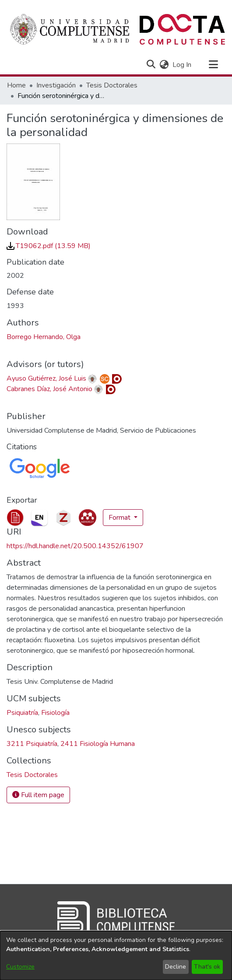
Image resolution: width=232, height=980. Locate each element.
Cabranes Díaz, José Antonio (49, 389)
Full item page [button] (38, 795)
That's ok (207, 967)
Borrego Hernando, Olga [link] (44, 337)
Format (120, 518)
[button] (151, 65)
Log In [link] (182, 65)
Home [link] (16, 85)
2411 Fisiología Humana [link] (98, 744)
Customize (20, 967)
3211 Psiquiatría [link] (32, 744)
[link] (49, 246)
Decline (176, 967)
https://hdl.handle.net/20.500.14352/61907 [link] (75, 546)
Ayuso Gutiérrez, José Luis (46, 378)
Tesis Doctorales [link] (112, 85)
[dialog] (116, 955)
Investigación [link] (56, 85)
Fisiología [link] (55, 713)
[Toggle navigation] (213, 65)
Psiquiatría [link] (22, 713)
